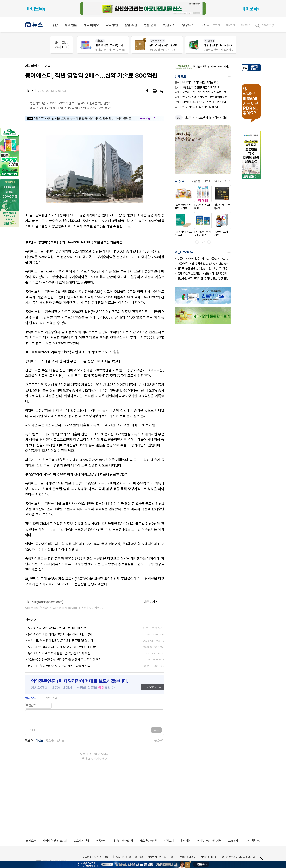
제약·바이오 (91, 25)
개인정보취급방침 (123, 841)
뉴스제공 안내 (82, 841)
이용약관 (101, 841)
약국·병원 (112, 25)
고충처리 (233, 841)
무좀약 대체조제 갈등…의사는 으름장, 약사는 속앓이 (203, 259)
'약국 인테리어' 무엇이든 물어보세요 (198, 107)
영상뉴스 (188, 25)
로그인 (216, 25)
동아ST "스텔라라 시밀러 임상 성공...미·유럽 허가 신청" (62, 647)
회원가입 (230, 25)
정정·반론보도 (253, 841)
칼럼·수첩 (131, 25)
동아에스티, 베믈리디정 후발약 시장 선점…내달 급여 (60, 634)
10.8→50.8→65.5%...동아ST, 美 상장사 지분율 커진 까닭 (65, 660)
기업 (48, 66)
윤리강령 (186, 841)
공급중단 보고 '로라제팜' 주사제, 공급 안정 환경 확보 (203, 278)
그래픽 (205, 25)
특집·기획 (169, 25)
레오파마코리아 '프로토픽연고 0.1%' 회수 (201, 102)
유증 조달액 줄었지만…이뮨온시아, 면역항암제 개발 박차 (203, 273)
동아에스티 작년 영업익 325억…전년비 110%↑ (57, 628)
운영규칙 (159, 740)
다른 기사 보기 (154, 602)
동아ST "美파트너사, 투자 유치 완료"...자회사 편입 (59, 666)
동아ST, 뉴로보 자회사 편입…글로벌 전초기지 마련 (59, 653)
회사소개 (31, 841)
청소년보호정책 (148, 841)
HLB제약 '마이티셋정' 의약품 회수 (197, 82)
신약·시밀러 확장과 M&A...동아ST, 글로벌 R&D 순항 (61, 641)
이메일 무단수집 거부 (209, 841)
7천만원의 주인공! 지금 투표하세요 (197, 87)
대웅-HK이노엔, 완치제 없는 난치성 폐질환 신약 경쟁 (203, 264)
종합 (55, 25)
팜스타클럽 (62, 42)
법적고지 (169, 841)
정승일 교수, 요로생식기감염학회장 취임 (206, 118)
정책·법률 (71, 25)
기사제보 (245, 25)
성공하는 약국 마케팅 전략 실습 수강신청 (200, 92)
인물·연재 (150, 25)
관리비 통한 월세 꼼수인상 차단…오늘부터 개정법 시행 (203, 268)
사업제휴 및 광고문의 (55, 841)
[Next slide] (67, 47)
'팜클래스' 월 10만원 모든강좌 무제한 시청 (201, 97)
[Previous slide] (62, 47)
